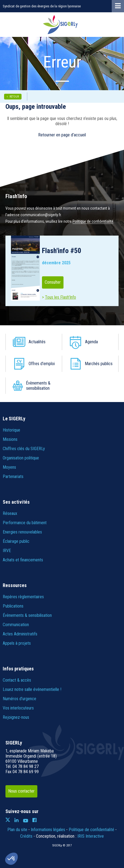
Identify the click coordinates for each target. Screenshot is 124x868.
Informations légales (48, 830)
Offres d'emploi (42, 364)
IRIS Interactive (91, 836)
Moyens (9, 467)
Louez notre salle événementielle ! (32, 689)
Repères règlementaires (23, 597)
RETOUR (14, 97)
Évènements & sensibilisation (38, 386)
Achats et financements (23, 560)
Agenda (92, 342)
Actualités (37, 342)
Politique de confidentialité (93, 221)
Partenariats (13, 476)
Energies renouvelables (22, 532)
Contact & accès (17, 680)
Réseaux (10, 513)
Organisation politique (21, 458)
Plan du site (17, 830)
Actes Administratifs (20, 634)
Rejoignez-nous (16, 717)
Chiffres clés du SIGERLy (24, 449)
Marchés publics (92, 364)
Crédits (26, 836)
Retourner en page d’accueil (62, 135)
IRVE (7, 551)
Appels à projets (17, 643)
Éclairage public (16, 541)
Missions (10, 439)
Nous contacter (21, 791)
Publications (13, 606)
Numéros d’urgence (19, 699)
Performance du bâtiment (25, 523)
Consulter (53, 282)
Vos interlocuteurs (18, 708)
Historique (11, 430)
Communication (16, 625)
